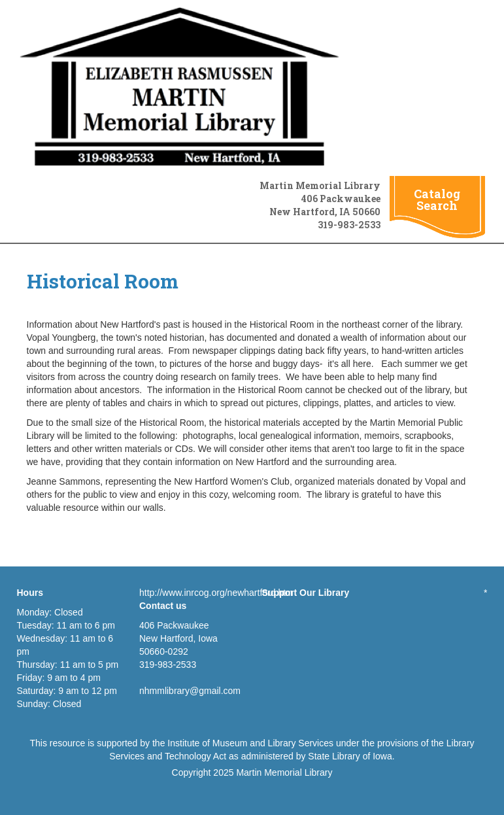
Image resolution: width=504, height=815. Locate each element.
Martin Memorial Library (284, 772)
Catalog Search (437, 199)
